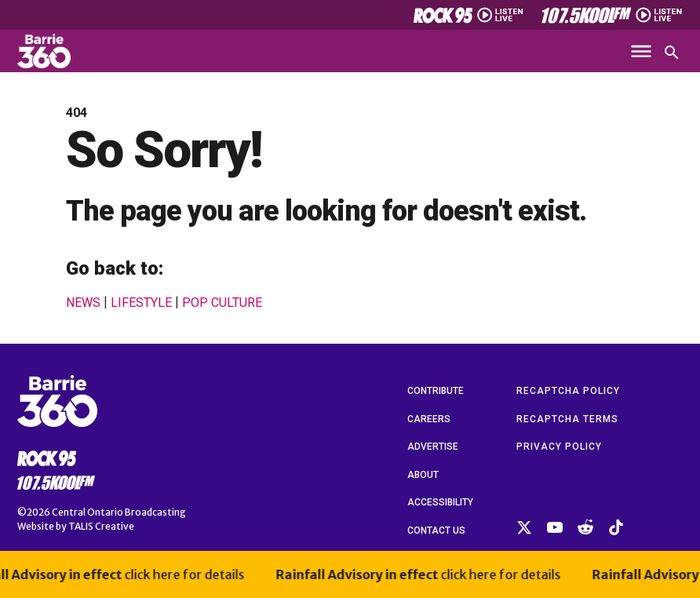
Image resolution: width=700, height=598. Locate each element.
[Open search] (672, 53)
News (83, 303)
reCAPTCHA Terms (567, 419)
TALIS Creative (101, 526)
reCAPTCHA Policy (568, 391)
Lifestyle (141, 303)
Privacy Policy (559, 447)
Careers (429, 419)
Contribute (436, 391)
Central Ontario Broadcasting (119, 512)
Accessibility (440, 502)
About (423, 475)
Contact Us (436, 531)
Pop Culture (222, 303)
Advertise (433, 447)
